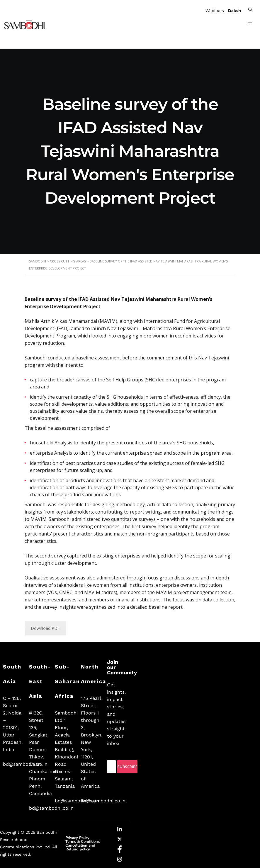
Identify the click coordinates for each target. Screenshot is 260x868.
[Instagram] (120, 860)
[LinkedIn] (120, 830)
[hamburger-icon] (249, 25)
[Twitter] (120, 840)
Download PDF (45, 628)
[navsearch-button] (250, 9)
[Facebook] (120, 850)
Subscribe (127, 767)
